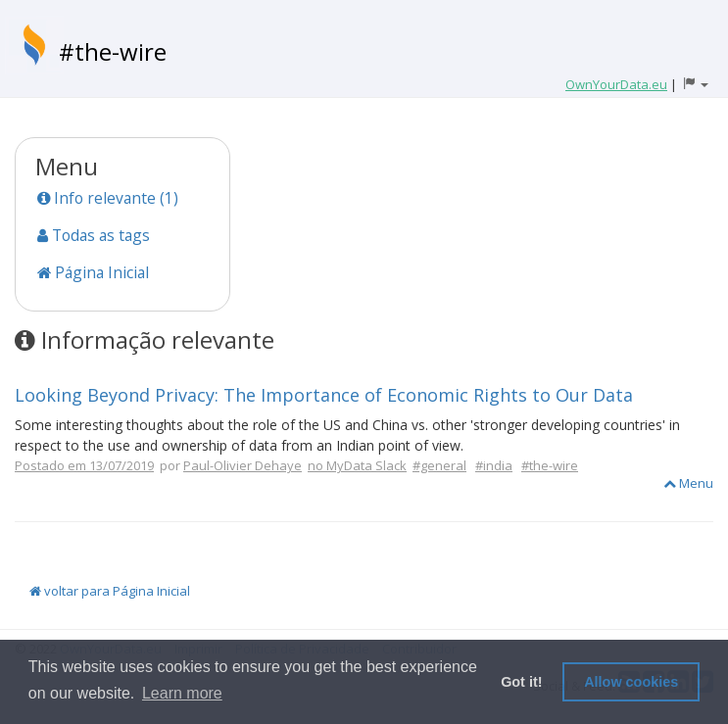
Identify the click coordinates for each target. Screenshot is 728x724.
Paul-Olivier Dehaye (243, 465)
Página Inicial (93, 272)
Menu (688, 483)
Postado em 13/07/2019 (84, 465)
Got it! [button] (521, 682)
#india (494, 465)
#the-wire (113, 51)
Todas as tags (94, 235)
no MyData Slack (357, 465)
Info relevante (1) (108, 198)
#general (439, 465)
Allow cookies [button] (631, 682)
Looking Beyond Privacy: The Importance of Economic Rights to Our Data (324, 395)
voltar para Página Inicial (110, 591)
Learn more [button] (182, 693)
